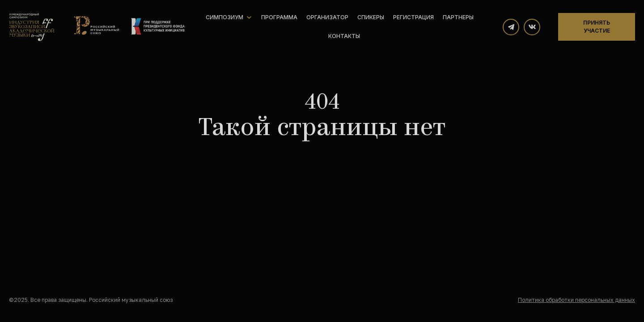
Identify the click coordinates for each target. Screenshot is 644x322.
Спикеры (371, 17)
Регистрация (413, 17)
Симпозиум (225, 17)
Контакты (344, 36)
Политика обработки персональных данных (576, 300)
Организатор (327, 17)
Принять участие (597, 27)
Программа (279, 17)
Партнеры (458, 17)
